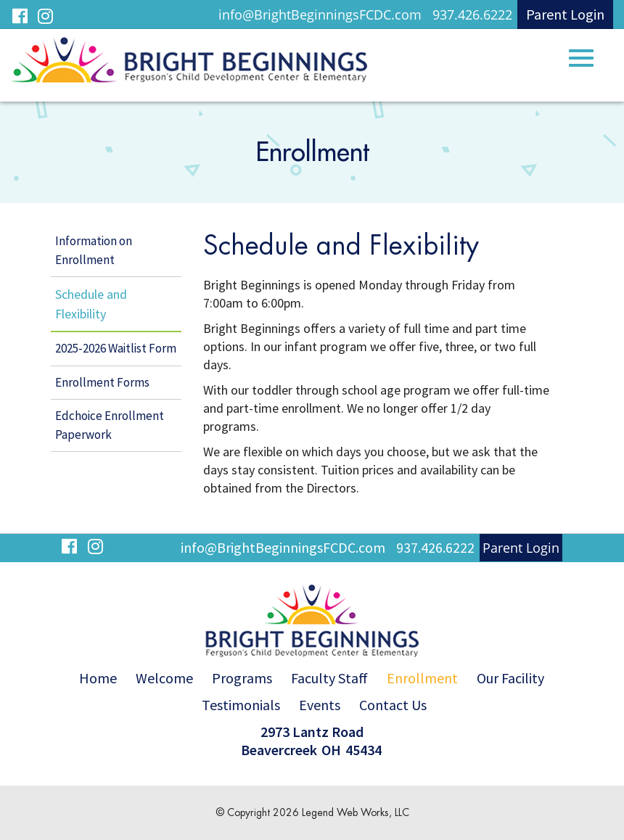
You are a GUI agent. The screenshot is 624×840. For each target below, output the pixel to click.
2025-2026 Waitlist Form (116, 348)
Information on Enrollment (94, 250)
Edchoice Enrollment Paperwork (110, 425)
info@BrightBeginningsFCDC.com (320, 15)
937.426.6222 (472, 15)
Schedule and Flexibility (91, 304)
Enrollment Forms (102, 382)
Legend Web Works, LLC (356, 812)
